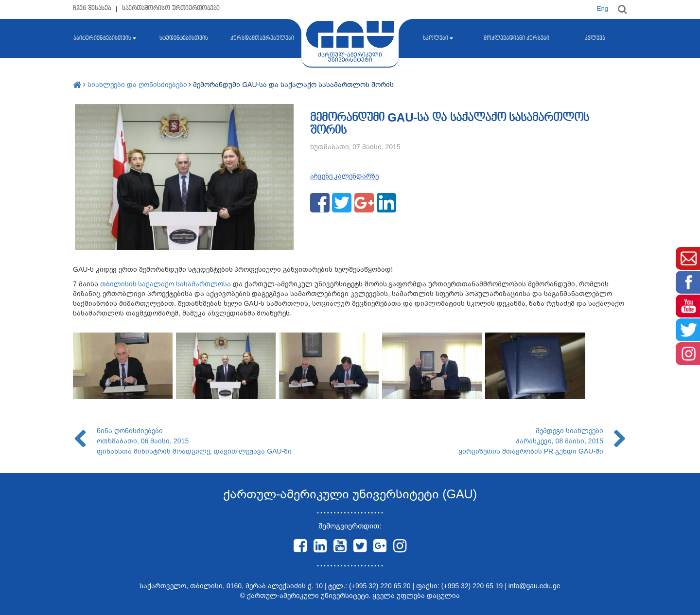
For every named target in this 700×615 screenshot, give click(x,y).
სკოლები (438, 38)
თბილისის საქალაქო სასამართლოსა (166, 284)
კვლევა (595, 38)
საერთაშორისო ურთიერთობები (171, 9)
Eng (603, 9)
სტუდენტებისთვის (184, 38)
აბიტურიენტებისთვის (105, 38)
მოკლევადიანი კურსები (516, 38)
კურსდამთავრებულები (262, 38)
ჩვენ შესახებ (92, 9)
